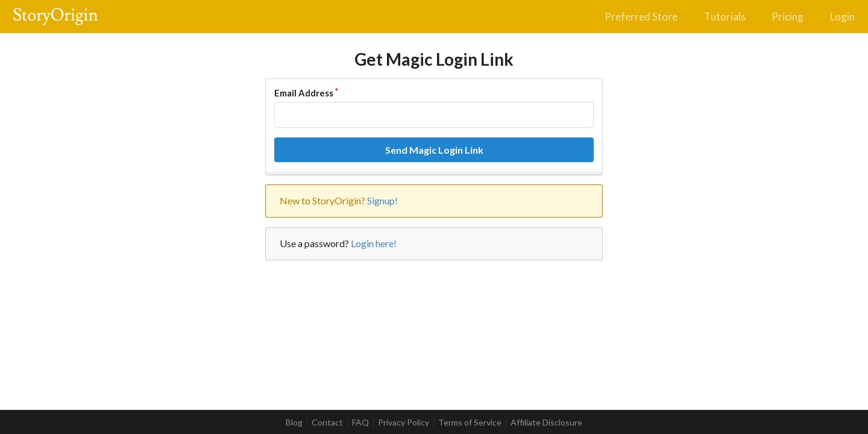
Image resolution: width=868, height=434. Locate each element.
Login (842, 17)
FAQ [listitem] (360, 423)
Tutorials (725, 17)
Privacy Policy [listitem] (404, 423)
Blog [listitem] (294, 423)
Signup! (382, 200)
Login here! (374, 243)
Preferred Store (641, 17)
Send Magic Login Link (434, 150)
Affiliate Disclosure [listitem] (546, 423)
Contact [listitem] (327, 423)
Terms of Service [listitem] (470, 423)
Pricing (788, 17)
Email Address (304, 93)
